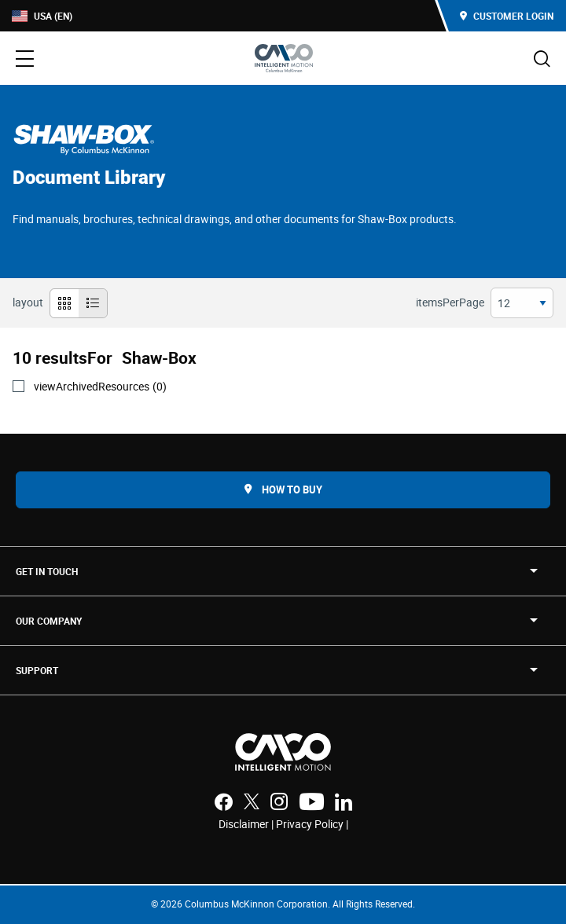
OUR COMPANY (49, 621)
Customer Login (507, 16)
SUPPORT (37, 670)
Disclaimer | (247, 824)
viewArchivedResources (100, 386)
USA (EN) (42, 16)
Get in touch (47, 571)
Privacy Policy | (312, 824)
